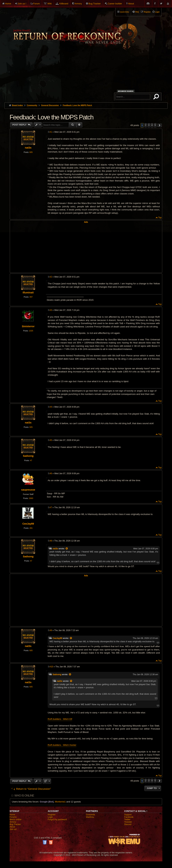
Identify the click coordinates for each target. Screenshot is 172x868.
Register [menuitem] (147, 12)
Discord (128, 824)
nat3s (28, 148)
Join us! (13, 829)
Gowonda (91, 815)
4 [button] (152, 125)
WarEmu (90, 817)
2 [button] (146, 125)
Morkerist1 (60, 802)
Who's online (16, 820)
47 (31, 460)
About (131, 4)
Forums (13, 817)
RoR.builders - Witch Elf (60, 719)
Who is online (24, 796)
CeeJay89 (28, 524)
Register (52, 815)
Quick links (125, 12)
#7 (51, 507)
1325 (31, 331)
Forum (36, 4)
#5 (51, 440)
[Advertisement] (86, 76)
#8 (51, 541)
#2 (51, 277)
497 (31, 297)
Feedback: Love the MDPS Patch (77, 105)
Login (50, 817)
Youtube (128, 822)
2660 (31, 498)
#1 (51, 132)
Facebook (129, 817)
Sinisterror (28, 326)
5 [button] (155, 125)
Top (160, 218)
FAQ (137, 12)
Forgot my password (57, 820)
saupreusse (28, 490)
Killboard (64, 4)
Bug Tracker (95, 4)
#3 (51, 310)
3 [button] (149, 125)
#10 (51, 667)
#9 (51, 630)
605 (31, 152)
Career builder (115, 4)
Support (128, 815)
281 (31, 528)
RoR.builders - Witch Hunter (62, 745)
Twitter (127, 820)
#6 (51, 473)
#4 (51, 407)
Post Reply (20, 125)
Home (8, 4)
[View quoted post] (67, 549)
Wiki (50, 4)
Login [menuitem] (157, 12)
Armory (78, 4)
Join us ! (22, 4)
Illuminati (28, 293)
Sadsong (28, 456)
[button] (160, 125)
